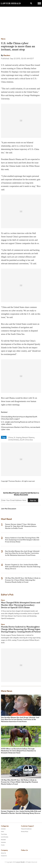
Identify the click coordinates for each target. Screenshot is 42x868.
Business (3, 840)
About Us (3, 853)
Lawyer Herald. (20, 862)
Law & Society (5, 837)
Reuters (7, 55)
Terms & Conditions (26, 829)
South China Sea (26, 440)
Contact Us (4, 856)
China (11, 437)
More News (7, 691)
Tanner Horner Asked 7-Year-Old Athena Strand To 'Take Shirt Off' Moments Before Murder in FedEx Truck (21, 526)
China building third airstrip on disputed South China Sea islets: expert (19, 418)
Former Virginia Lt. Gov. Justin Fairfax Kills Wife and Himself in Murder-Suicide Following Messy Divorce (23, 567)
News (3, 39)
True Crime (4, 834)
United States (14, 440)
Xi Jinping (18, 437)
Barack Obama (28, 437)
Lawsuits (3, 842)
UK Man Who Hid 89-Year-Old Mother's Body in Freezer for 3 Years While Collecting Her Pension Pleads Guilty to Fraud (23, 580)
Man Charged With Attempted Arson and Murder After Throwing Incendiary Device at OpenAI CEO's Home (20, 605)
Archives (3, 829)
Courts (3, 845)
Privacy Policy (25, 832)
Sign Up (33, 500)
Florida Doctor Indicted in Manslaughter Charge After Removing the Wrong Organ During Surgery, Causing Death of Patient (21, 629)
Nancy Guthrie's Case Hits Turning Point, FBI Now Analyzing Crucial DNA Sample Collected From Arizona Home (22, 540)
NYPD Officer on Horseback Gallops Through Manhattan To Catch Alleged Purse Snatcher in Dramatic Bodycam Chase (18, 751)
